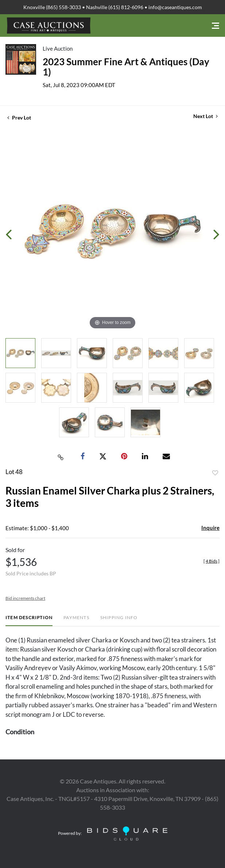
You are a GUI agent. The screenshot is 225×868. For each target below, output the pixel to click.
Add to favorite (215, 473)
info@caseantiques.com (175, 7)
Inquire (210, 528)
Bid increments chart (25, 598)
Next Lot (205, 116)
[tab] (29, 620)
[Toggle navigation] (216, 26)
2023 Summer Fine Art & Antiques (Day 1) (126, 67)
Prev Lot (19, 118)
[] (212, 561)
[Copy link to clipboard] (61, 457)
